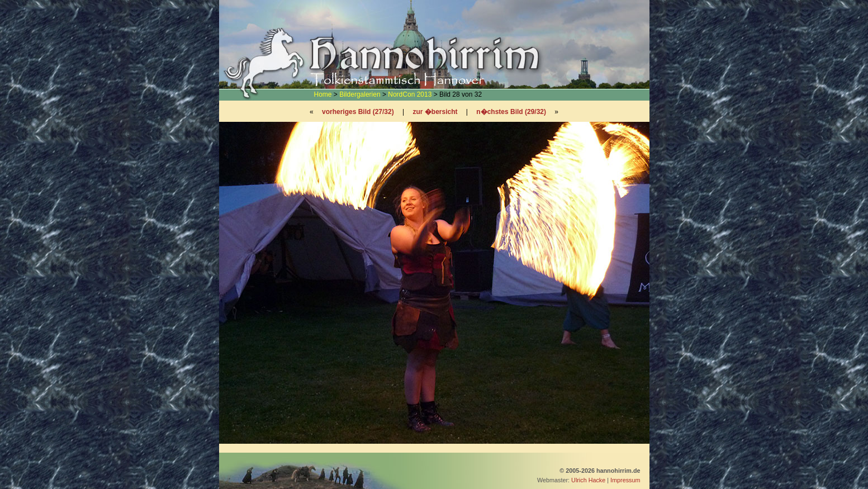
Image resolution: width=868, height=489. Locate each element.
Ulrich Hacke (588, 480)
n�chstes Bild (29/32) (511, 112)
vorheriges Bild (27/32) (358, 112)
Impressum (625, 480)
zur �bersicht (435, 112)
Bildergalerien (360, 94)
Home (323, 94)
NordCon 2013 (410, 94)
